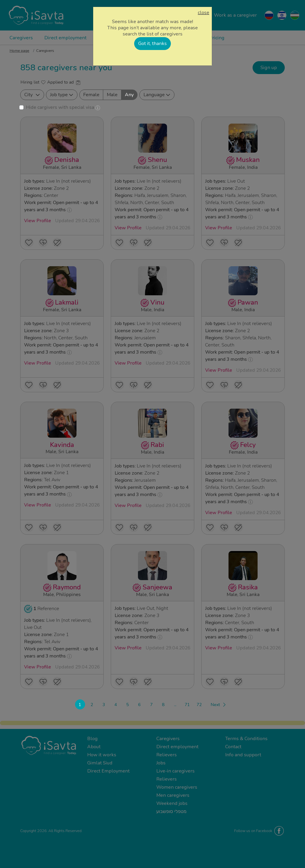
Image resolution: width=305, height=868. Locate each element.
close (203, 13)
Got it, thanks (152, 43)
